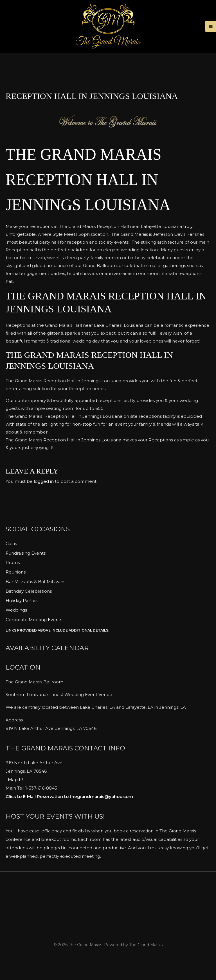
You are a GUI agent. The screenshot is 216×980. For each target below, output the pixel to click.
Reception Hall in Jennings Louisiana (82, 457)
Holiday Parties (22, 618)
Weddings (16, 627)
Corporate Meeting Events (34, 636)
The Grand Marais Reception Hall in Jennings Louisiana (100, 196)
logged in (44, 498)
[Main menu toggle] (211, 35)
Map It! (15, 797)
